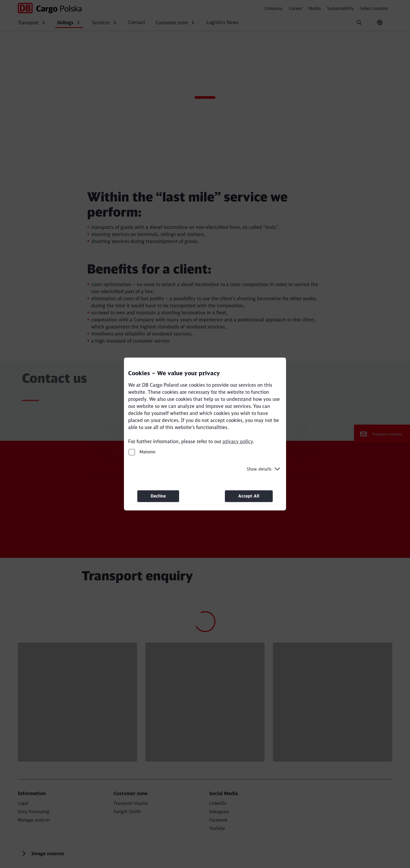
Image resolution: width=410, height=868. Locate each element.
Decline (158, 496)
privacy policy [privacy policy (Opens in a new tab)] (238, 441)
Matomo (142, 452)
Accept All (249, 496)
